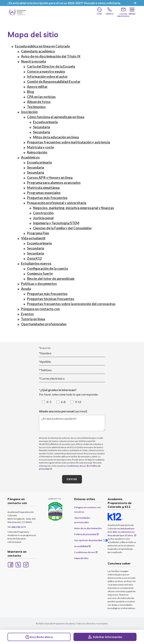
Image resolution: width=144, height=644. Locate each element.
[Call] (109, 11)
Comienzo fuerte (40, 274)
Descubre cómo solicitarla (102, 3)
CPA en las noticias (41, 97)
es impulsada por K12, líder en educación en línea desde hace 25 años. (121, 532)
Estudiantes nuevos (36, 264)
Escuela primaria (45, 122)
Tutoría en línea (33, 319)
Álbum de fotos (39, 102)
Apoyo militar (37, 87)
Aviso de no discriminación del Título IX (51, 57)
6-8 (63, 402)
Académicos (30, 158)
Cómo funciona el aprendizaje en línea (56, 117)
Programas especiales (44, 193)
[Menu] (132, 11)
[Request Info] (105, 637)
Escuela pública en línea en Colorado (43, 47)
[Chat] (99, 11)
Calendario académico (38, 52)
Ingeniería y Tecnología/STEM (56, 223)
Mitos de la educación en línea (56, 138)
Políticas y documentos (39, 284)
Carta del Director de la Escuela (51, 67)
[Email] (123, 13)
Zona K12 (34, 259)
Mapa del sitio (81, 558)
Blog (31, 92)
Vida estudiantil (33, 239)
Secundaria (42, 127)
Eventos (27, 314)
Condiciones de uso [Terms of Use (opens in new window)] (85, 552)
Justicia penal (43, 218)
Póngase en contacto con (40, 309)
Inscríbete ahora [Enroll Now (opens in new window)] (39, 637)
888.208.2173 (19, 527)
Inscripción (29, 112)
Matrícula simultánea (43, 188)
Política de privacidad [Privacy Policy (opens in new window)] (85, 534)
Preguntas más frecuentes (47, 198)
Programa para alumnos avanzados (54, 183)
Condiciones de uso (76, 466)
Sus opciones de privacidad (88, 540)
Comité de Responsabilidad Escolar (54, 82)
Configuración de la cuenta (47, 269)
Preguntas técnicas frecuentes (51, 299)
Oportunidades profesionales (44, 324)
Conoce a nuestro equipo (46, 72)
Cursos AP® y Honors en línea (50, 178)
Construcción (43, 213)
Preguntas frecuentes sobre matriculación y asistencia (69, 143)
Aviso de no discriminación (88, 528)
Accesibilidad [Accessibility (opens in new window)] (81, 546)
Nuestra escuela (33, 62)
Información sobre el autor (47, 77)
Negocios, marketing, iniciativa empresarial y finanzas (73, 208)
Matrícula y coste (40, 148)
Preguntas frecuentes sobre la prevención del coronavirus (71, 304)
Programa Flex (38, 234)
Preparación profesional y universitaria (57, 203)
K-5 (49, 402)
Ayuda (26, 289)
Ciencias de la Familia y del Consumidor (62, 228)
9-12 (78, 402)
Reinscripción (37, 153)
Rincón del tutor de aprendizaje (51, 279)
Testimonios (36, 107)
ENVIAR (72, 479)
